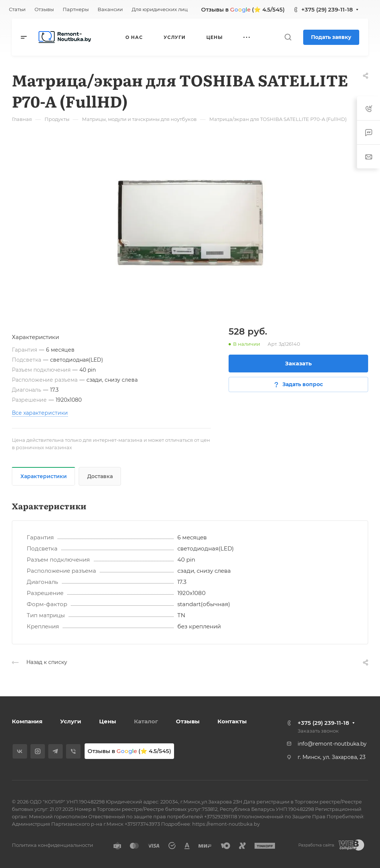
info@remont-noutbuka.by (332, 744)
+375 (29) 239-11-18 (327, 9)
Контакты (232, 721)
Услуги (71, 721)
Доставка (100, 476)
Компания (27, 721)
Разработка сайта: (317, 845)
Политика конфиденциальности (53, 845)
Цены (108, 721)
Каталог (146, 721)
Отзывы (188, 721)
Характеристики (44, 476)
